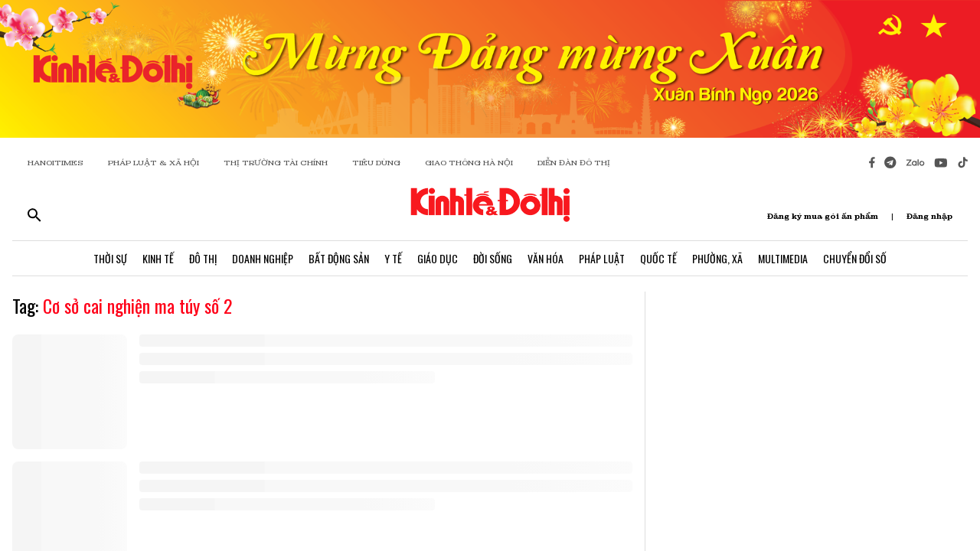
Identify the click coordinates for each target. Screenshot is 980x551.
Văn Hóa (546, 258)
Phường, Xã (717, 258)
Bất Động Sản (339, 258)
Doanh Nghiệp (263, 258)
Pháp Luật (602, 258)
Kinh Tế (158, 258)
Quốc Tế (658, 258)
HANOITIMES (56, 163)
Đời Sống (493, 258)
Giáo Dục (438, 258)
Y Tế (393, 258)
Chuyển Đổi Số (855, 258)
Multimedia (783, 258)
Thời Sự (110, 258)
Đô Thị (203, 258)
